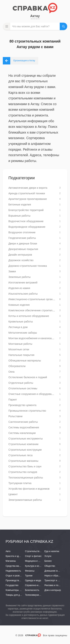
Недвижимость (13, 571)
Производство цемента (22, 405)
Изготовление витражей (23, 283)
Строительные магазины (23, 461)
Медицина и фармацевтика (39, 561)
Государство (12, 585)
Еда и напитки (52, 551)
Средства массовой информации (23, 566)
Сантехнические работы (23, 422)
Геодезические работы (22, 238)
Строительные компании (23, 444)
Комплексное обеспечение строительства (34, 310)
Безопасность (32, 590)
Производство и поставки (19, 580)
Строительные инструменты (25, 439)
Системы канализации (22, 433)
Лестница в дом (18, 327)
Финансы (30, 571)
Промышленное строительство (27, 411)
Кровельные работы (21, 322)
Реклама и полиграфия (56, 585)
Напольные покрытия (21, 355)
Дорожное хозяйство (21, 260)
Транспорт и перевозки (56, 580)
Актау (35, 16)
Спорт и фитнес (33, 556)
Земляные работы (20, 277)
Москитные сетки (19, 349)
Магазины (11, 561)
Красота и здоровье (16, 556)
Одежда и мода (33, 580)
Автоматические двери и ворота (28, 188)
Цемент (13, 494)
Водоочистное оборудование (26, 221)
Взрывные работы (19, 216)
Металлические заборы (23, 333)
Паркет (13, 400)
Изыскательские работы (23, 294)
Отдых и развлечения (17, 576)
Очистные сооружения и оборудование (32, 394)
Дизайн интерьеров (20, 255)
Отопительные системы (23, 388)
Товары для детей (15, 595)
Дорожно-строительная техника (28, 266)
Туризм (29, 576)
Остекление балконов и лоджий (28, 377)
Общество (50, 566)
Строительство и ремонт (38, 551)
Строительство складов (23, 472)
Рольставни (15, 416)
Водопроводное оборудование (27, 227)
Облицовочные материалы (25, 361)
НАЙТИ (63, 26)
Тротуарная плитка (20, 483)
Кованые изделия (19, 305)
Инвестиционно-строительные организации (35, 299)
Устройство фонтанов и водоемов (29, 489)
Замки (12, 271)
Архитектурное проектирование (28, 199)
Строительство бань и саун (25, 466)
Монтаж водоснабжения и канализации (32, 338)
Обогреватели (17, 366)
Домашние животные (55, 571)
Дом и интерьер (53, 590)
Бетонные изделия (20, 205)
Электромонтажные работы (25, 500)
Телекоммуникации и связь (39, 595)
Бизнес (48, 561)
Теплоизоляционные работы (26, 478)
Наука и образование (55, 576)
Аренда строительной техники (27, 193)
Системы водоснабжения (24, 427)
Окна (11, 372)
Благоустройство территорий (26, 210)
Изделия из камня (19, 288)
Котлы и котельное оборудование (29, 316)
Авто (8, 551)
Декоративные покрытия (23, 249)
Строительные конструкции (25, 450)
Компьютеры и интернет (18, 590)
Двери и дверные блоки (23, 244)
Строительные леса (20, 455)
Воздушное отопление (22, 232)
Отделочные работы (21, 383)
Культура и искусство (36, 566)
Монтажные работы (20, 344)
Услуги (48, 556)
